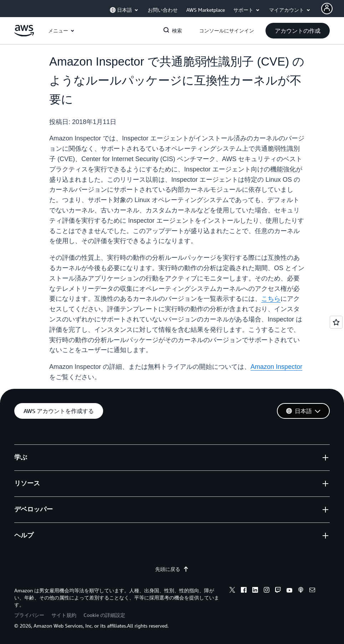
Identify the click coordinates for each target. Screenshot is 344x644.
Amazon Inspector (276, 367)
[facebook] (244, 591)
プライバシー (29, 615)
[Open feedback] (336, 322)
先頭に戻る (172, 569)
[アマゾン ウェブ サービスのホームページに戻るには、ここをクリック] (24, 35)
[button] (298, 31)
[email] (312, 591)
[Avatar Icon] (327, 9)
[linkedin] (255, 591)
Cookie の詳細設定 (104, 615)
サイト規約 (64, 615)
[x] (232, 591)
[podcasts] (301, 591)
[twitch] (278, 591)
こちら (271, 299)
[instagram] (267, 591)
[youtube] (289, 591)
